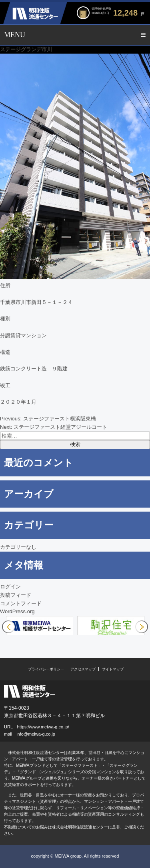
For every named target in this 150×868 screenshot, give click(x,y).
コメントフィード (21, 603)
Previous (8, 627)
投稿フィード (16, 595)
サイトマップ (113, 669)
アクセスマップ (83, 669)
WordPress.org (17, 611)
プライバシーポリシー (46, 669)
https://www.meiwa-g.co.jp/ (43, 727)
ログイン (10, 587)
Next (142, 627)
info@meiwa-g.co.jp (36, 734)
